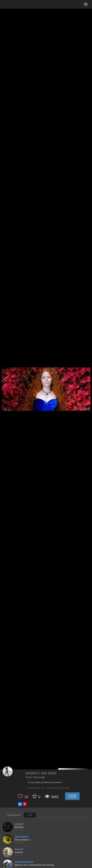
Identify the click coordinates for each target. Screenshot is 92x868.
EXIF (30, 815)
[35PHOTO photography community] (16, 4)
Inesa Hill (19, 849)
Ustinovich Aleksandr (24, 862)
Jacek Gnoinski (22, 837)
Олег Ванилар (35, 777)
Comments (14, 815)
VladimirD (19, 824)
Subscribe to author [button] (72, 796)
